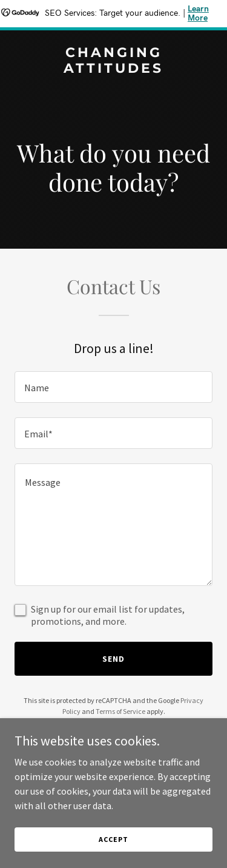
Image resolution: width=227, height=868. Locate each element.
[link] (113, 69)
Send (113, 659)
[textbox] (113, 387)
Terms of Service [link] (120, 711)
